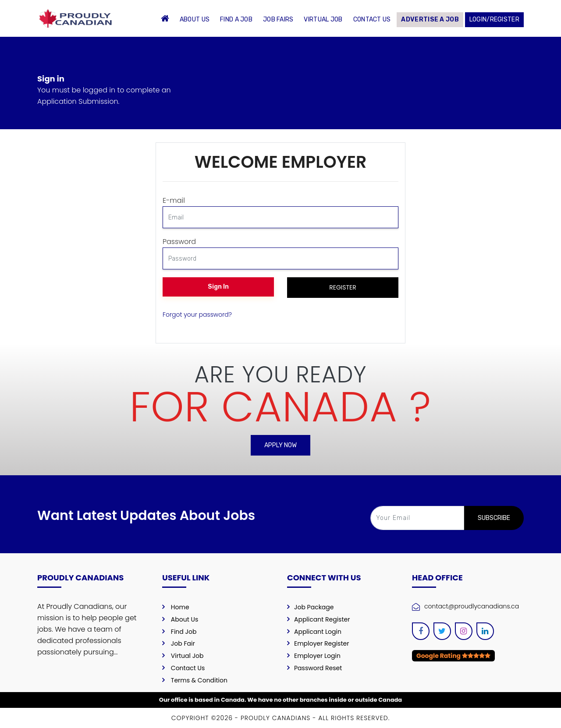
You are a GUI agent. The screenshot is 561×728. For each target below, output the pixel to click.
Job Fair (183, 643)
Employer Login (317, 656)
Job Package (314, 607)
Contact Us (372, 19)
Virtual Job (323, 19)
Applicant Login (318, 632)
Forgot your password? (197, 315)
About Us (195, 19)
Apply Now (280, 445)
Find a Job (236, 19)
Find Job (184, 632)
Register (343, 287)
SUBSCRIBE (494, 518)
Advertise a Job (430, 19)
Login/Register (494, 19)
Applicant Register (322, 619)
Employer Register (321, 643)
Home (180, 607)
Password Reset (318, 668)
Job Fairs (278, 19)
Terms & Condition (199, 680)
